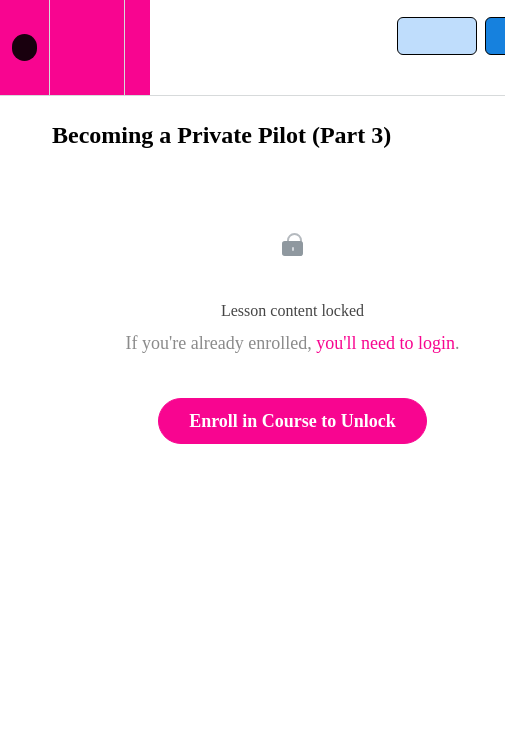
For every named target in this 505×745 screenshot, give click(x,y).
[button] (24, 47)
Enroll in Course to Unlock (292, 421)
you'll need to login (385, 343)
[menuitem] (86, 47)
